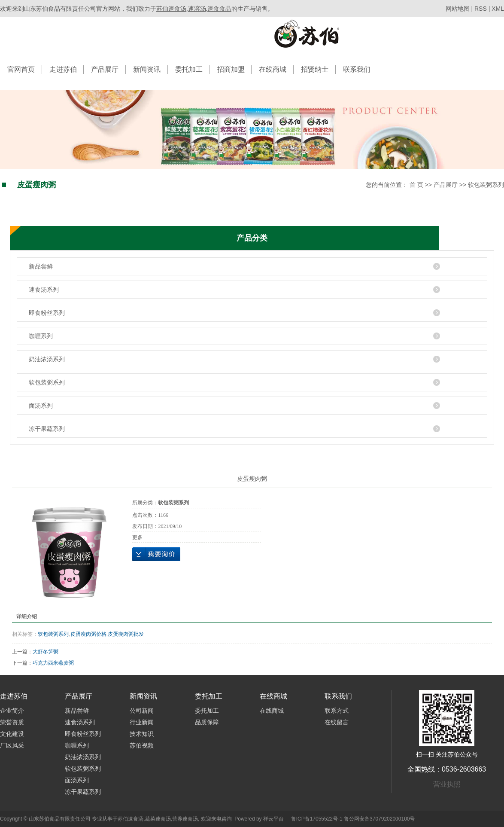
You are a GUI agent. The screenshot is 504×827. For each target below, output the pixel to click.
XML (498, 9)
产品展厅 (105, 69)
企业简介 (12, 711)
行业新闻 (142, 722)
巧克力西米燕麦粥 (53, 663)
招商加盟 (231, 69)
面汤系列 (41, 406)
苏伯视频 (142, 745)
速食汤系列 (44, 290)
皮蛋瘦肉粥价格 (88, 634)
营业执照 (447, 784)
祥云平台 (273, 819)
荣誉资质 (12, 722)
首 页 (416, 185)
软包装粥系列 (486, 185)
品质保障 (207, 722)
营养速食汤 (185, 819)
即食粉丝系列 (47, 313)
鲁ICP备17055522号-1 (317, 819)
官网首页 (21, 69)
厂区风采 (12, 745)
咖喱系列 (41, 336)
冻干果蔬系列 (47, 429)
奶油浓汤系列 (47, 359)
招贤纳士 (315, 69)
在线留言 (337, 722)
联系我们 (357, 69)
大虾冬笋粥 (46, 652)
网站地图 (458, 9)
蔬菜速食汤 (158, 819)
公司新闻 (142, 711)
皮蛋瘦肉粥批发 (126, 634)
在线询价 (156, 554)
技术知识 (142, 734)
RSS (481, 9)
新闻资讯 (147, 69)
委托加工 (189, 69)
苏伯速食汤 (131, 819)
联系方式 (337, 711)
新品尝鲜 (41, 266)
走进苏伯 (63, 69)
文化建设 (12, 734)
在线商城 (273, 69)
